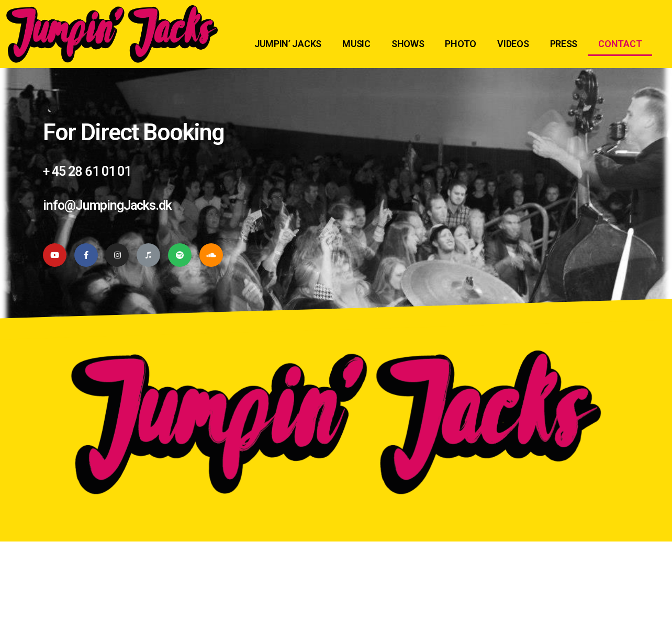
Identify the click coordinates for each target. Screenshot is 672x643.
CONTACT (620, 44)
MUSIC (356, 44)
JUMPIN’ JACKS (288, 44)
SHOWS (408, 44)
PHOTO (461, 44)
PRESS (564, 44)
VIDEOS (513, 44)
